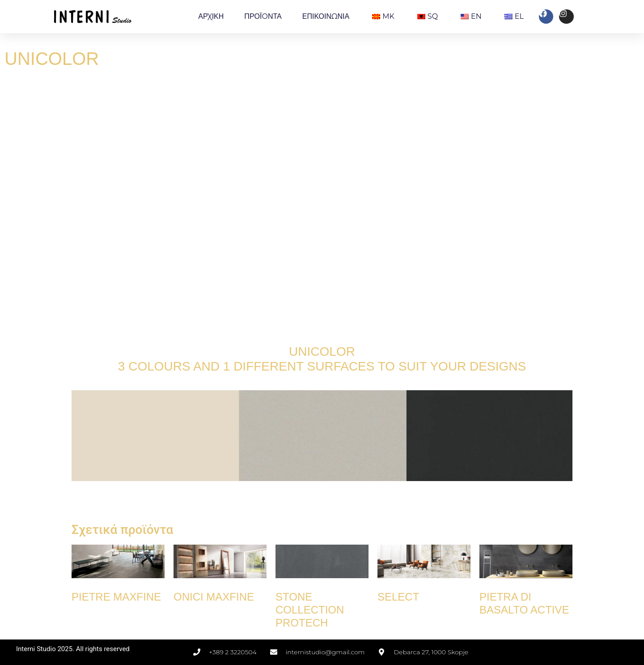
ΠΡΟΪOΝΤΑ (263, 16)
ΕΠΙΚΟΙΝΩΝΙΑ (326, 16)
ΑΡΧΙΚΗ (211, 16)
